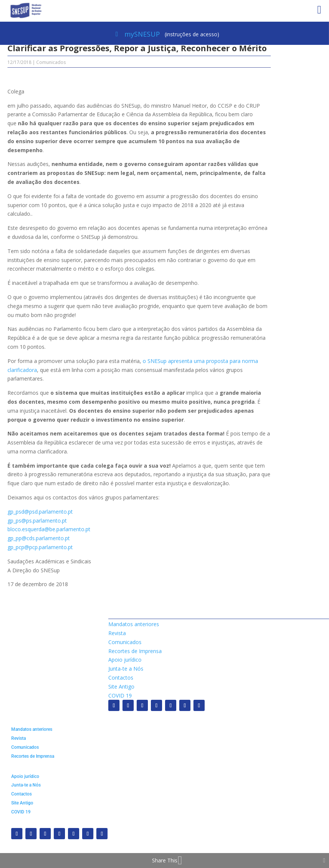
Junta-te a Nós (126, 669)
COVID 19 (120, 695)
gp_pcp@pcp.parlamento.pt (40, 547)
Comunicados (51, 62)
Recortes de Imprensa (135, 651)
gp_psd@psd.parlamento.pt (40, 512)
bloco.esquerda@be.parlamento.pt (49, 529)
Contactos (121, 678)
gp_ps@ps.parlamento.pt (37, 521)
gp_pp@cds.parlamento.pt (39, 538)
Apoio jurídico (125, 660)
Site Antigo (121, 687)
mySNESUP (142, 34)
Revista (117, 633)
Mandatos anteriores (134, 624)
